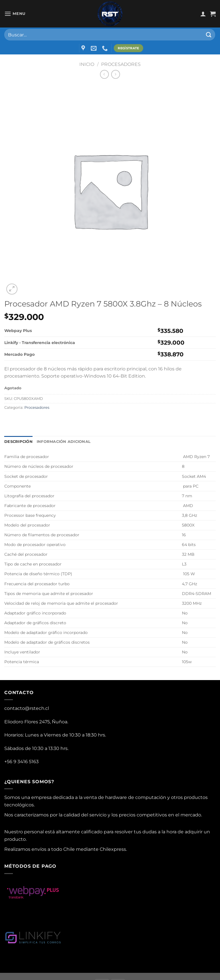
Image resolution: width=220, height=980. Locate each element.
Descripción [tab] (18, 442)
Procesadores (121, 64)
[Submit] (209, 35)
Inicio (87, 64)
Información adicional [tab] (64, 442)
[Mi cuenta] (203, 14)
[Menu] (15, 14)
